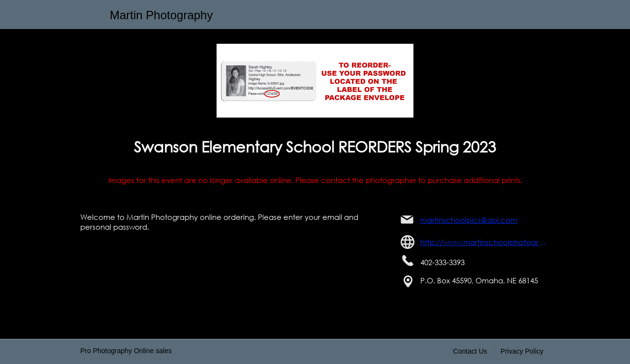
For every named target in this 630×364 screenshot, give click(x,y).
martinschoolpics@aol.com (469, 220)
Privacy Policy (522, 351)
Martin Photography (161, 15)
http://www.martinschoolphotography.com (485, 242)
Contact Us (470, 351)
